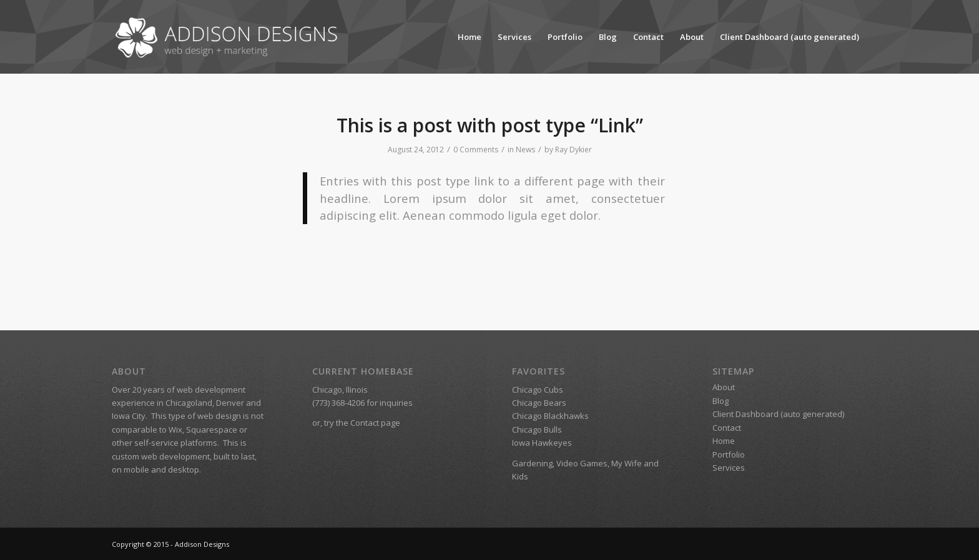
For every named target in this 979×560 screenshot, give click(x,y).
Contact (648, 37)
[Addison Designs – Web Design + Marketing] (230, 37)
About (692, 37)
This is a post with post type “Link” (490, 125)
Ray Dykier (573, 150)
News (525, 150)
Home (470, 37)
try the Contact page (362, 423)
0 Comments (476, 150)
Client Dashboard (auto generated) (790, 37)
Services (514, 37)
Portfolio (565, 37)
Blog (608, 37)
